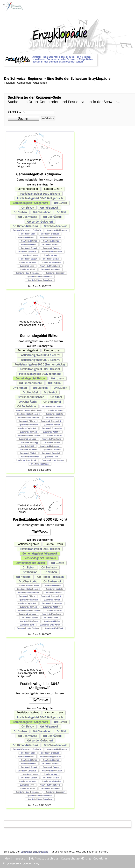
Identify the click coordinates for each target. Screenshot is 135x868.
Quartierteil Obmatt (29, 241)
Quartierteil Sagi (50, 255)
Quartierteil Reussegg (29, 443)
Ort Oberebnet (42, 212)
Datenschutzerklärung (76, 859)
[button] (23, 118)
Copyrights (101, 859)
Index (6, 859)
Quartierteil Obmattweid (50, 266)
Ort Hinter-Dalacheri (25, 226)
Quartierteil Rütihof (28, 453)
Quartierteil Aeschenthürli (29, 417)
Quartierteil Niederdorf (55, 273)
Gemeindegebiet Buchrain (40, 558)
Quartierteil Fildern (27, 421)
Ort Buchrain (49, 567)
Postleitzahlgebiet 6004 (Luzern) (40, 355)
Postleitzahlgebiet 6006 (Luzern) (40, 360)
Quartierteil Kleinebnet (50, 269)
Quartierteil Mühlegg (27, 439)
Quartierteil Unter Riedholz (53, 460)
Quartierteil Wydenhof (27, 428)
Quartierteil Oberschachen (29, 435)
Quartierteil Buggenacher (51, 237)
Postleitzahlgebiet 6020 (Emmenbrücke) (40, 364)
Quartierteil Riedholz (54, 414)
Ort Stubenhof (52, 402)
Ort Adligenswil (49, 208)
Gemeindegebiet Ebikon (30, 378)
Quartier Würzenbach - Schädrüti (27, 230)
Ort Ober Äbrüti (52, 217)
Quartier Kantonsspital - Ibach (29, 410)
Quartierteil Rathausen (50, 446)
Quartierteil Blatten (51, 259)
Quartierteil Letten (30, 255)
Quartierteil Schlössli (40, 464)
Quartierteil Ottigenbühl (51, 421)
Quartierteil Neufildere (28, 449)
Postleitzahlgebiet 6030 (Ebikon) (40, 194)
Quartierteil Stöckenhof (51, 262)
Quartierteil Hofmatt (52, 425)
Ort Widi (61, 212)
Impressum (20, 859)
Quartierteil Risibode (27, 262)
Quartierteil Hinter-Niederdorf (40, 276)
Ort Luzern (60, 203)
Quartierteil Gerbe (54, 435)
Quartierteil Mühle (54, 417)
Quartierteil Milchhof (52, 449)
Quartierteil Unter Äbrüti (26, 460)
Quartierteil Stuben (29, 259)
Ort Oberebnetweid (55, 226)
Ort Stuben (20, 212)
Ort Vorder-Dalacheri (40, 222)
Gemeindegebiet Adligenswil (30, 203)
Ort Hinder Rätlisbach (31, 397)
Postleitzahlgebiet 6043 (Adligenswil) (40, 198)
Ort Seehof (50, 392)
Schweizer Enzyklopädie (34, 852)
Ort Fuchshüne (27, 406)
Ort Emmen (20, 388)
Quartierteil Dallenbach (52, 252)
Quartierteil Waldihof (51, 432)
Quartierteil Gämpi (51, 241)
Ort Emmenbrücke (30, 383)
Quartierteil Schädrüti (27, 252)
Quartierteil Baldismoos (57, 230)
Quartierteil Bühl (51, 457)
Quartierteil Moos (27, 266)
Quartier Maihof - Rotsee (52, 407)
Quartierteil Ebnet (29, 244)
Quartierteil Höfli (27, 446)
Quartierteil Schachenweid (28, 414)
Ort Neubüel (30, 392)
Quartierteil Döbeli (27, 269)
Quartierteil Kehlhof (50, 244)
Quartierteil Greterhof (51, 453)
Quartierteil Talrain (51, 248)
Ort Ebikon (28, 208)
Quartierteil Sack (28, 234)
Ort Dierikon (40, 388)
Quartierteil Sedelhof (30, 457)
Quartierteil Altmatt (29, 248)
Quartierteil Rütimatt (28, 432)
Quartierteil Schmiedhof (52, 428)
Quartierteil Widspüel (50, 234)
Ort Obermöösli (27, 217)
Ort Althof (56, 397)
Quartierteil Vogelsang (52, 439)
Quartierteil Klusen (26, 237)
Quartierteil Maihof (55, 410)
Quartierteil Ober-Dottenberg (27, 273)
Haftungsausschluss (45, 859)
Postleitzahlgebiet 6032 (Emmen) (40, 374)
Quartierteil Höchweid (29, 425)
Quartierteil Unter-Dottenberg (40, 280)
